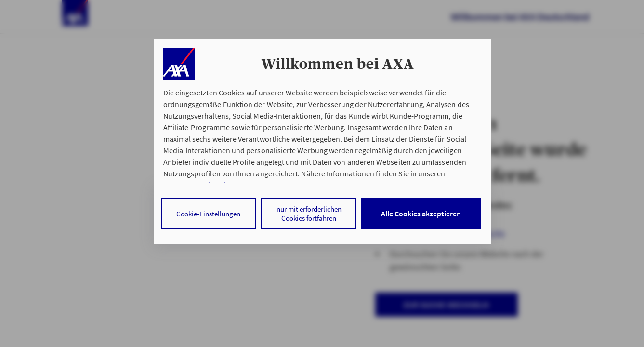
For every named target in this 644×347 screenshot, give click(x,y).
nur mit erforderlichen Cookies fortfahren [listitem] (309, 214)
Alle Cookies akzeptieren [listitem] (421, 214)
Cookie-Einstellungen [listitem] (208, 214)
